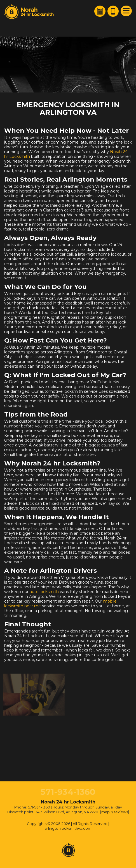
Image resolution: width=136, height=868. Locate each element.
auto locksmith (44, 592)
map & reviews (115, 812)
